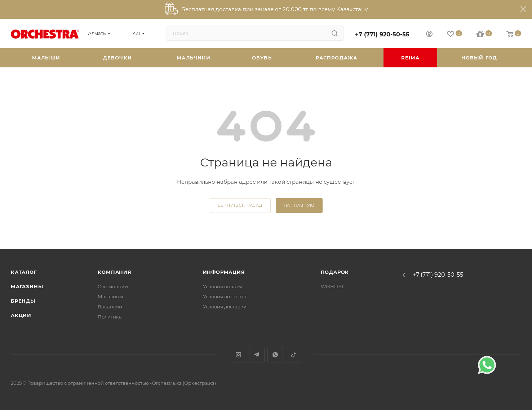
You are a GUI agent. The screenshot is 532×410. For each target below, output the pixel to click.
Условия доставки (225, 307)
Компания (114, 272)
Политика (110, 317)
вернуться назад (240, 205)
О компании (113, 286)
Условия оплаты (222, 286)
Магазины (27, 286)
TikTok (294, 355)
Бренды (23, 301)
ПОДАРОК (335, 272)
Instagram (238, 355)
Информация (224, 272)
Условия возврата (225, 297)
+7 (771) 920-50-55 (382, 34)
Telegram (257, 355)
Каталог (24, 272)
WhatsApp (275, 355)
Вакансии (110, 307)
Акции (21, 315)
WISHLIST (332, 286)
